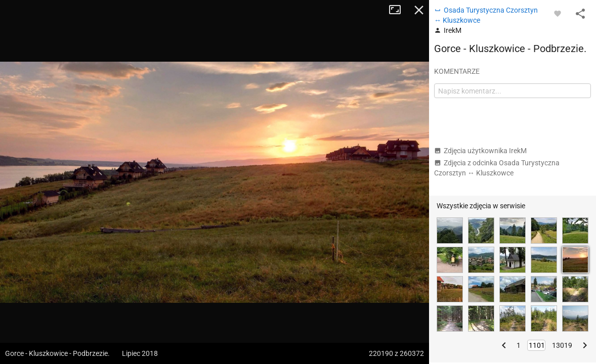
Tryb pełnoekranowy (399, 10)
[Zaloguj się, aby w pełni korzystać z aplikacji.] (558, 13)
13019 (562, 345)
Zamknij (419, 10)
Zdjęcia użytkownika (480, 151)
